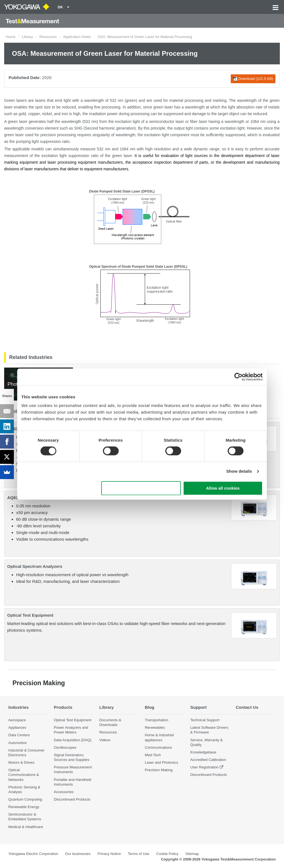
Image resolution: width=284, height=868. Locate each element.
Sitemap (192, 854)
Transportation (157, 720)
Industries (19, 707)
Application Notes (77, 37)
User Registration (204, 767)
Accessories (64, 792)
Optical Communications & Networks (24, 775)
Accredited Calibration (208, 760)
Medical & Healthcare (26, 827)
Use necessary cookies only (141, 488)
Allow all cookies (223, 488)
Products (63, 707)
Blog (149, 707)
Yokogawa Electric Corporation (33, 854)
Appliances (17, 727)
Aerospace (17, 720)
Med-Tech (153, 755)
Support (198, 707)
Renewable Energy (24, 807)
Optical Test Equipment (30, 615)
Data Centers (19, 735)
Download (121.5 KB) (253, 79)
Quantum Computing (25, 799)
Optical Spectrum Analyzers (35, 566)
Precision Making (159, 770)
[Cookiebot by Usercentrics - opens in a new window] (238, 377)
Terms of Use (139, 854)
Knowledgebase (203, 752)
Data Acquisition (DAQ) (73, 740)
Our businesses (78, 854)
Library (27, 37)
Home (11, 37)
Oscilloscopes (65, 747)
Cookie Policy (167, 854)
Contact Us (247, 707)
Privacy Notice (109, 854)
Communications (158, 747)
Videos (105, 740)
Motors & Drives (21, 762)
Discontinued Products (72, 799)
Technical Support (205, 720)
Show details (239, 471)
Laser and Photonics (161, 762)
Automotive (17, 743)
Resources (48, 37)
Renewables (155, 727)
